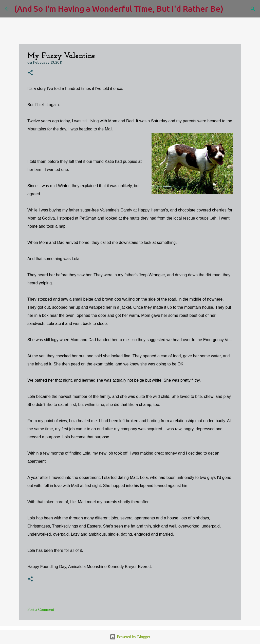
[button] (30, 73)
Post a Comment (41, 609)
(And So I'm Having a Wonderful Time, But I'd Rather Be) (119, 9)
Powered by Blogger (130, 637)
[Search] (230, 9)
